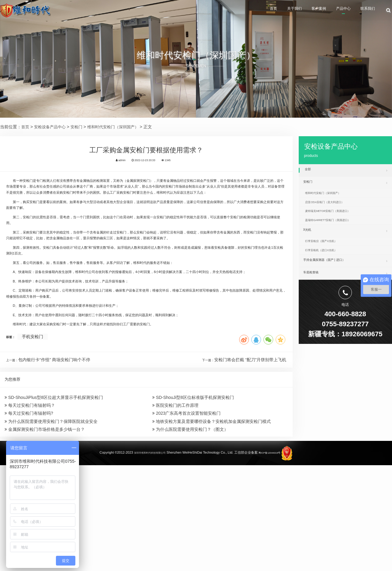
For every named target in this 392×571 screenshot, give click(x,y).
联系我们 (366, 11)
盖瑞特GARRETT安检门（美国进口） (338, 235)
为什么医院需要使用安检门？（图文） (190, 531)
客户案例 (299, 11)
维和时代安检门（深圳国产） (119, 127)
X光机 (345, 247)
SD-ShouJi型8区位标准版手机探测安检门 (193, 487)
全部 (346, 170)
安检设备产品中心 (52, 127)
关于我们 (266, 11)
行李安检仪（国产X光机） (329, 261)
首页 (238, 11)
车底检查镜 (345, 300)
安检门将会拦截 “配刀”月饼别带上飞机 (250, 446)
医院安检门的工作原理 (175, 498)
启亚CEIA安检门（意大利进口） (334, 210)
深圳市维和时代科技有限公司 (146, 559)
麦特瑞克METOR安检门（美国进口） (338, 223)
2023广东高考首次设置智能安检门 (186, 509)
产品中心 (332, 11)
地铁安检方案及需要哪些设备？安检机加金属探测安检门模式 (211, 520)
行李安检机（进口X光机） (329, 274)
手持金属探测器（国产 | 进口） (345, 286)
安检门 (80, 127)
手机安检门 (37, 423)
